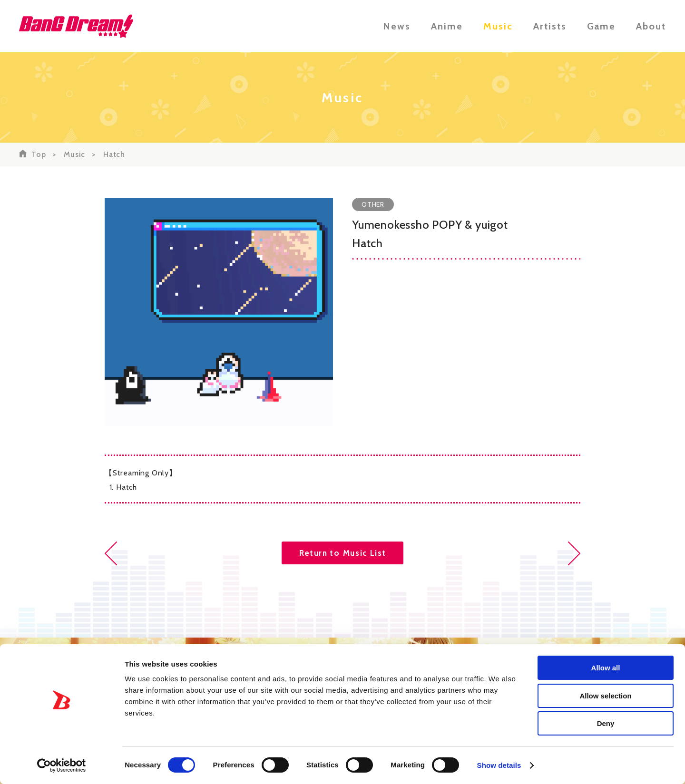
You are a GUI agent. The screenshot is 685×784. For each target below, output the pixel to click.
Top (39, 154)
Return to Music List (343, 553)
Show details (499, 765)
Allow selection (605, 696)
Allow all (606, 668)
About (651, 26)
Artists (550, 26)
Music (498, 26)
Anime (447, 26)
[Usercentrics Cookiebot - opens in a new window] (62, 765)
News (397, 26)
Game (601, 26)
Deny (606, 723)
